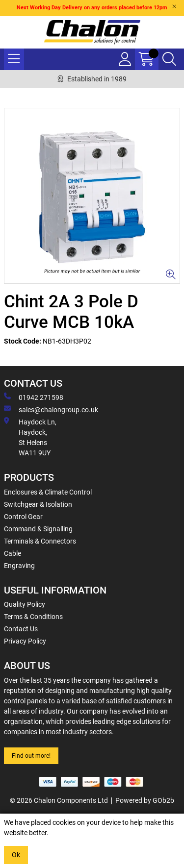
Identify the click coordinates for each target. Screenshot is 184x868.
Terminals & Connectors (40, 541)
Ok (16, 855)
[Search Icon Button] (169, 59)
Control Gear (23, 517)
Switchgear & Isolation (38, 504)
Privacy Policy (25, 641)
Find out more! (31, 756)
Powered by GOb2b (145, 800)
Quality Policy (25, 604)
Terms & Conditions (33, 617)
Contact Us (21, 629)
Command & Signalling (38, 529)
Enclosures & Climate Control (48, 492)
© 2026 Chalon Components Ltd (59, 800)
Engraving (19, 566)
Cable (13, 553)
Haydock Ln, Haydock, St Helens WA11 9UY (30, 437)
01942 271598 (34, 397)
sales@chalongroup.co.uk (51, 409)
